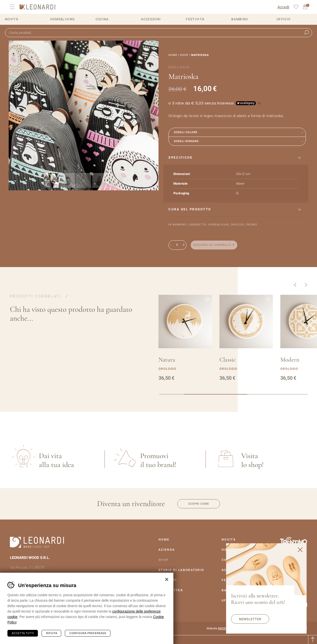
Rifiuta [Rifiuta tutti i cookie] (52, 633)
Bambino (240, 19)
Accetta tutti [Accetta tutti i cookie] (23, 633)
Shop (184, 55)
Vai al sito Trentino (293, 541)
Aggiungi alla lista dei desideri (247, 245)
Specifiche (180, 158)
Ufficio (284, 19)
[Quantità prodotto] (177, 245)
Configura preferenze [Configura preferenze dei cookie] (88, 633)
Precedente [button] (295, 285)
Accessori (151, 19)
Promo (252, 225)
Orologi (238, 225)
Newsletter (250, 619)
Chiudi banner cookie (167, 579)
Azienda (167, 550)
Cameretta (197, 225)
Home (173, 55)
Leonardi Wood (37, 7)
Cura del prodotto (190, 209)
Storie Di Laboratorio (181, 570)
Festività (195, 19)
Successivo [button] (306, 285)
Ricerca (306, 33)
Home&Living (63, 19)
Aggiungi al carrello (212, 245)
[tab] (236, 158)
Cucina (102, 19)
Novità (12, 19)
